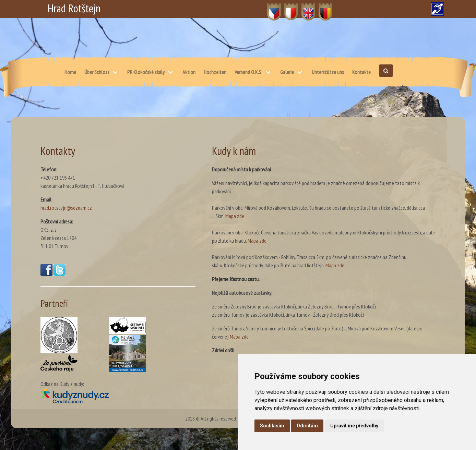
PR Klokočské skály (146, 72)
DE (322, 8)
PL (287, 8)
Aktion (189, 72)
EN (304, 8)
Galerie (287, 72)
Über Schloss (97, 72)
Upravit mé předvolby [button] (354, 426)
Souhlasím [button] (272, 426)
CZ (270, 8)
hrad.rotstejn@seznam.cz (66, 208)
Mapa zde (235, 216)
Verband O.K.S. (248, 72)
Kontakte (361, 72)
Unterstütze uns (328, 72)
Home (70, 72)
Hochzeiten (215, 72)
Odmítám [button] (307, 426)
